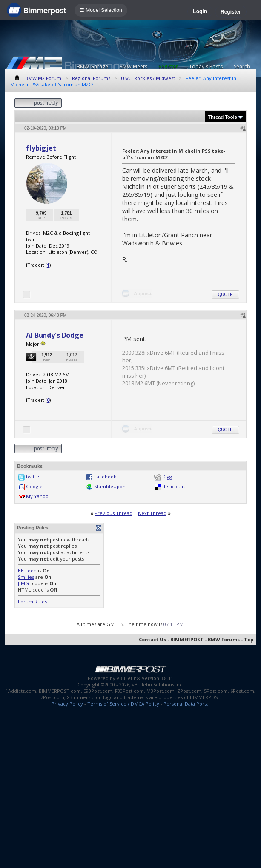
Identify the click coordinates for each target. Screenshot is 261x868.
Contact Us (152, 639)
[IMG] (24, 583)
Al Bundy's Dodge (54, 335)
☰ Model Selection (101, 10)
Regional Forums (91, 78)
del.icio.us (174, 486)
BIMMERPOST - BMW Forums (205, 639)
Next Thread (152, 513)
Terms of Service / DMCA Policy (123, 704)
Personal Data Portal (187, 704)
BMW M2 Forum (43, 78)
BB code (27, 571)
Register (231, 12)
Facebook (105, 477)
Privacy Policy (67, 704)
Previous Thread (113, 513)
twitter (34, 477)
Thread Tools (222, 117)
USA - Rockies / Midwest (148, 78)
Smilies (26, 577)
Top (249, 639)
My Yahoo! (38, 496)
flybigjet (41, 148)
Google (34, 486)
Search (242, 67)
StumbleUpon (110, 486)
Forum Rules (32, 602)
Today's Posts (206, 67)
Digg (167, 477)
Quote (225, 295)
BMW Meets (133, 67)
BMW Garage (92, 67)
